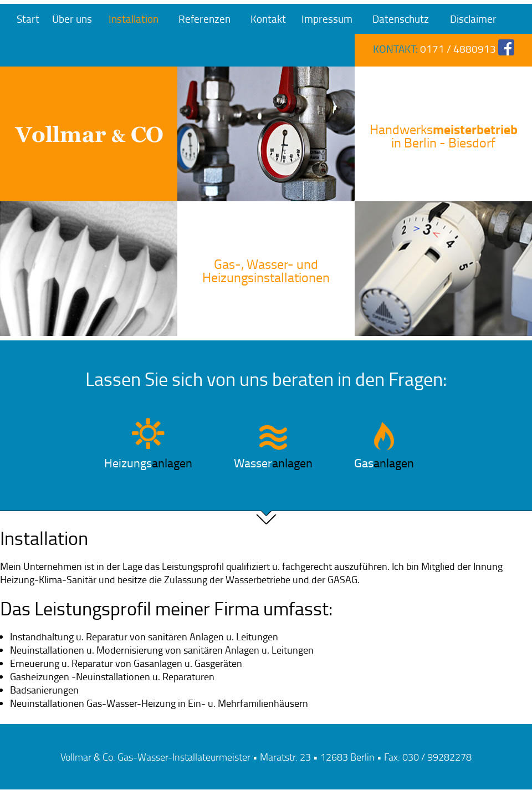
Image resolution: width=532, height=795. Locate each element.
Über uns (72, 19)
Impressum (327, 19)
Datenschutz (401, 19)
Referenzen (204, 19)
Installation (134, 19)
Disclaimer (473, 19)
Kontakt (268, 19)
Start (28, 19)
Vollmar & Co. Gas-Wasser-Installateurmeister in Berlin (89, 134)
